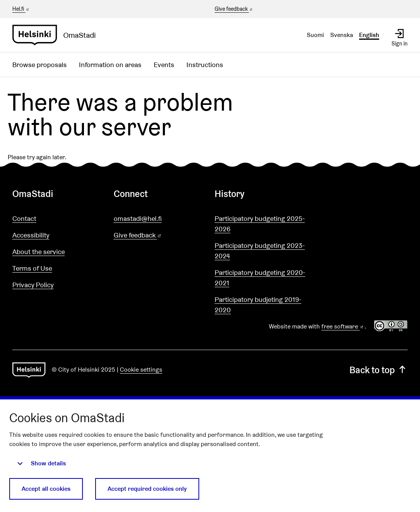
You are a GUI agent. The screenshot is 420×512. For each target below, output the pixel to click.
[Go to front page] (57, 35)
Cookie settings (141, 370)
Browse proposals (39, 65)
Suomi (315, 35)
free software (343, 326)
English (369, 35)
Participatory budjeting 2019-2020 (258, 305)
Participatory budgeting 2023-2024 (260, 251)
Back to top (379, 370)
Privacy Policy (33, 285)
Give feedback (234, 9)
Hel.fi (21, 9)
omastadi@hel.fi (138, 218)
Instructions (205, 65)
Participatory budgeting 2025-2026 (260, 224)
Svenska (342, 35)
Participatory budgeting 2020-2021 (260, 278)
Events (164, 65)
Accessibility (31, 235)
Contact (24, 218)
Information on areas (110, 65)
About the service (39, 252)
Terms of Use (32, 268)
